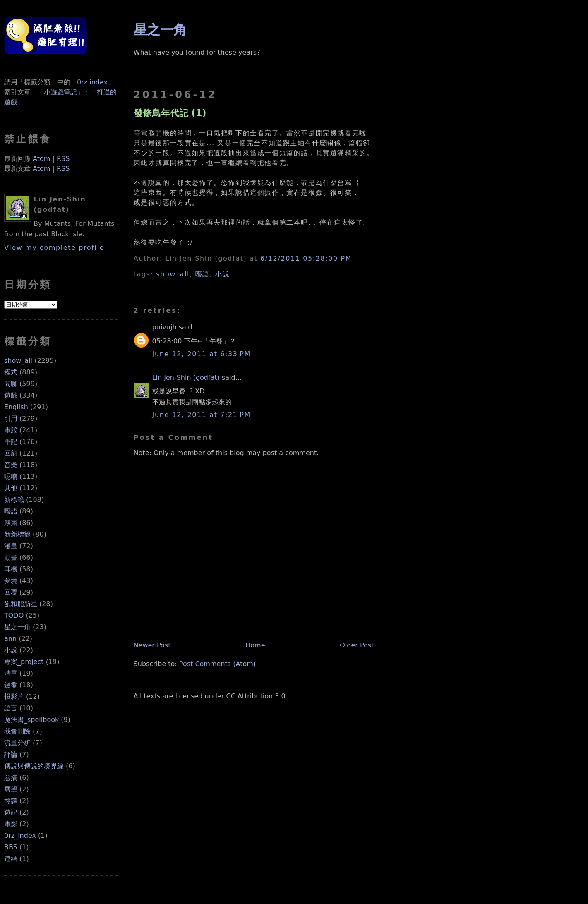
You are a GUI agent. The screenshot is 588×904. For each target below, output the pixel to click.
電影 (11, 824)
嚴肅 (11, 523)
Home (255, 645)
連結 (11, 859)
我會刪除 (17, 731)
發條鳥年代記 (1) (170, 113)
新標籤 (14, 500)
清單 (11, 673)
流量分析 (17, 743)
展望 (11, 789)
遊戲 (11, 395)
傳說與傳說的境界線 (34, 766)
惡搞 (11, 778)
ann (10, 639)
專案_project (24, 662)
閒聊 (11, 384)
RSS (63, 159)
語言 (11, 708)
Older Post (357, 645)
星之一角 (17, 627)
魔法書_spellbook (31, 720)
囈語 (11, 511)
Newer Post (152, 645)
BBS (11, 847)
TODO (14, 615)
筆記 (11, 442)
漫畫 (11, 546)
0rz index (92, 82)
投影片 (14, 697)
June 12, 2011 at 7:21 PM (202, 415)
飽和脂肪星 (21, 604)
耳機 (11, 569)
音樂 (11, 465)
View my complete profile (54, 248)
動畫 (11, 558)
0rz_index (20, 836)
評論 (11, 754)
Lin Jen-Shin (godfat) (186, 378)
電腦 (11, 430)
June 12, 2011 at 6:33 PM (202, 354)
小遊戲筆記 (60, 92)
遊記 (11, 812)
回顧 (11, 453)
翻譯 (11, 801)
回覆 (11, 592)
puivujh (164, 327)
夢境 (11, 581)
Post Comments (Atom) (217, 664)
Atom (41, 159)
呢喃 (11, 476)
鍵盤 (11, 685)
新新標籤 (17, 534)
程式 (11, 372)
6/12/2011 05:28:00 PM (306, 258)
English (16, 407)
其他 (11, 488)
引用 (11, 418)
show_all (18, 361)
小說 (11, 650)
